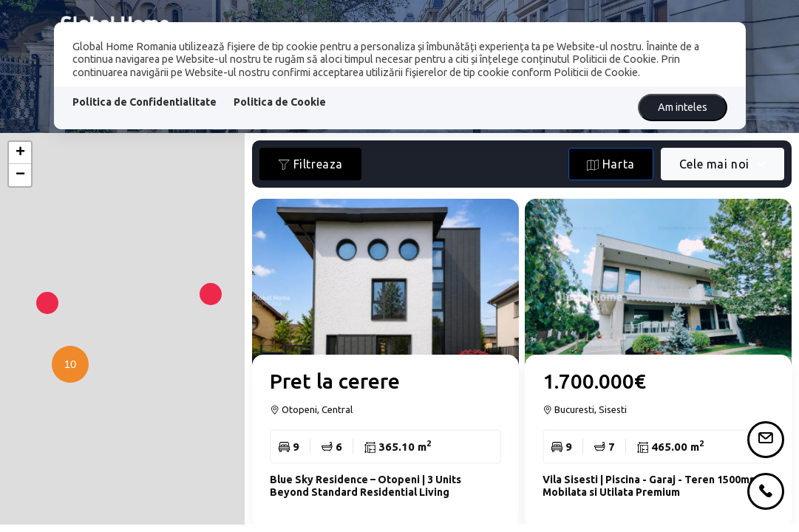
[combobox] (722, 164)
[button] (67, 394)
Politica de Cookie (280, 102)
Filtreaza (310, 164)
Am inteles (683, 107)
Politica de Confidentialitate (144, 102)
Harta (611, 164)
